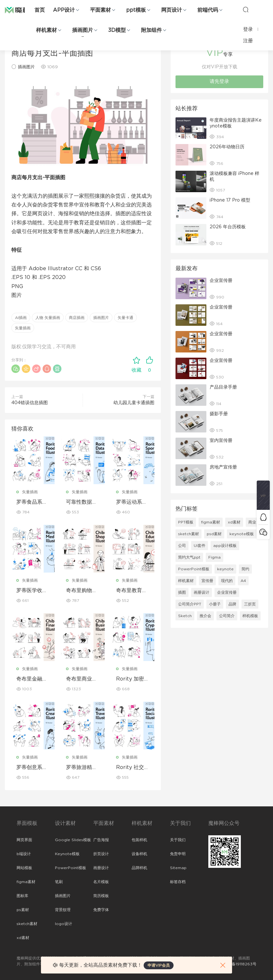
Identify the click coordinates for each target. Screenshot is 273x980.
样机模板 (250, 616)
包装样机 (139, 840)
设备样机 (139, 854)
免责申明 (178, 854)
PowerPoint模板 (194, 569)
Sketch (185, 616)
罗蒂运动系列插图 (132, 502)
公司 (182, 546)
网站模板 (24, 868)
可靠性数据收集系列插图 (82, 502)
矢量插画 (23, 328)
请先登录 (219, 81)
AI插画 (21, 318)
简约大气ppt (189, 557)
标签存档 (178, 882)
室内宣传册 (221, 441)
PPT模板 (186, 522)
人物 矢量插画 (48, 318)
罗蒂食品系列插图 (32, 502)
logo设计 (64, 924)
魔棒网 (21, 10)
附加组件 (151, 30)
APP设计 (64, 10)
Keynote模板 (67, 854)
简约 (245, 569)
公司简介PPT (190, 604)
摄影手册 (219, 414)
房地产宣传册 (223, 467)
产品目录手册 (223, 387)
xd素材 (234, 522)
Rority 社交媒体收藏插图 (133, 768)
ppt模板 (136, 10)
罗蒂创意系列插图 (32, 768)
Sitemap (178, 868)
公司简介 (227, 616)
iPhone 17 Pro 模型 (230, 200)
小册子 (215, 604)
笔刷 (59, 882)
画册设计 (201, 592)
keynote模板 (242, 534)
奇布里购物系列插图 (82, 591)
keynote (225, 569)
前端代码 (208, 10)
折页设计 (101, 854)
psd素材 (214, 534)
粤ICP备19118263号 (239, 964)
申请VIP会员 (159, 965)
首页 (40, 10)
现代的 (227, 581)
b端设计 (24, 854)
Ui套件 (200, 546)
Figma (214, 557)
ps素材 (23, 910)
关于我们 (178, 840)
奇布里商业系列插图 (82, 679)
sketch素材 (188, 534)
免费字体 (101, 910)
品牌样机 (139, 868)
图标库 (22, 896)
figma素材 (211, 522)
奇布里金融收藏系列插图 (32, 679)
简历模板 (101, 896)
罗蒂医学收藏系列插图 (32, 591)
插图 (182, 592)
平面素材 (100, 10)
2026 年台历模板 (228, 227)
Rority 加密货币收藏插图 (133, 679)
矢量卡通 (125, 318)
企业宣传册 (221, 281)
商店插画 (77, 318)
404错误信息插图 (30, 403)
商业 (252, 522)
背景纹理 (63, 910)
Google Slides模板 (73, 840)
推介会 (205, 616)
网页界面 (24, 840)
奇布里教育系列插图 (132, 591)
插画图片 (83, 30)
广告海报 (101, 840)
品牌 (232, 604)
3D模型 (117, 30)
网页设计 (172, 10)
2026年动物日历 (227, 147)
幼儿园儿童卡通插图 (134, 403)
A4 (243, 581)
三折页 (250, 604)
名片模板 (101, 882)
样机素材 (46, 30)
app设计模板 (225, 546)
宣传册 (207, 581)
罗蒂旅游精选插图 (82, 768)
